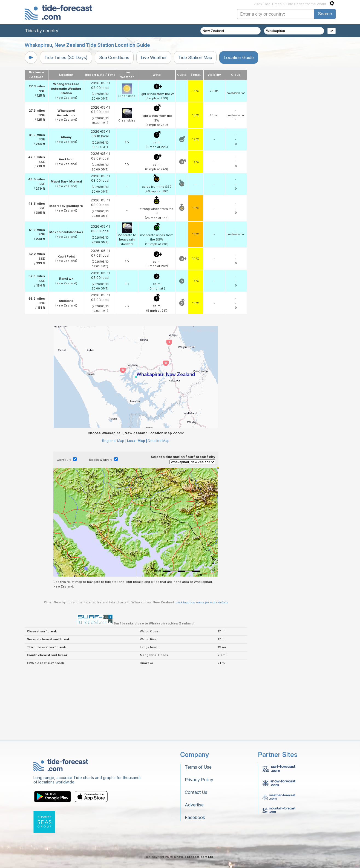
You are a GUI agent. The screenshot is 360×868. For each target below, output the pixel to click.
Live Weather (154, 57)
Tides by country (42, 31)
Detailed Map (159, 441)
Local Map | (137, 441)
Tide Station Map (195, 57)
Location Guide (239, 57)
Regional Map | (114, 441)
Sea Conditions (114, 57)
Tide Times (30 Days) (66, 57)
